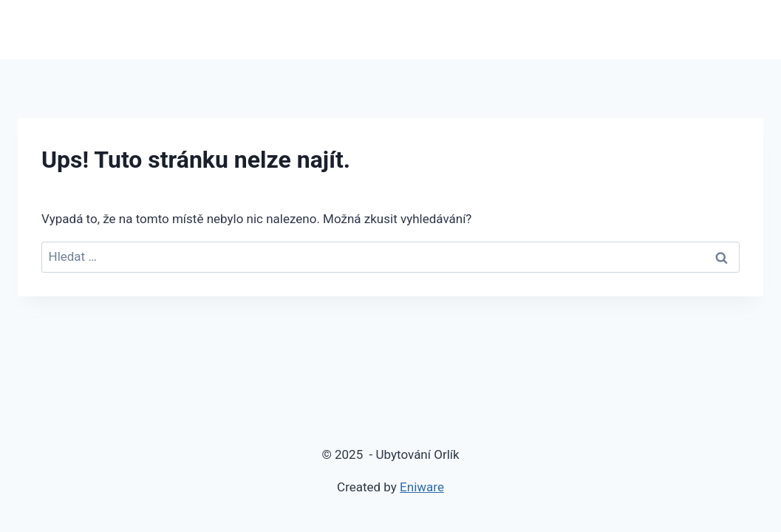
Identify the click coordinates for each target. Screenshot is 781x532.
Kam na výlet (715, 29)
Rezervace (486, 29)
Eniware (422, 487)
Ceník (553, 29)
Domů (332, 29)
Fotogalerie (623, 29)
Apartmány (402, 29)
